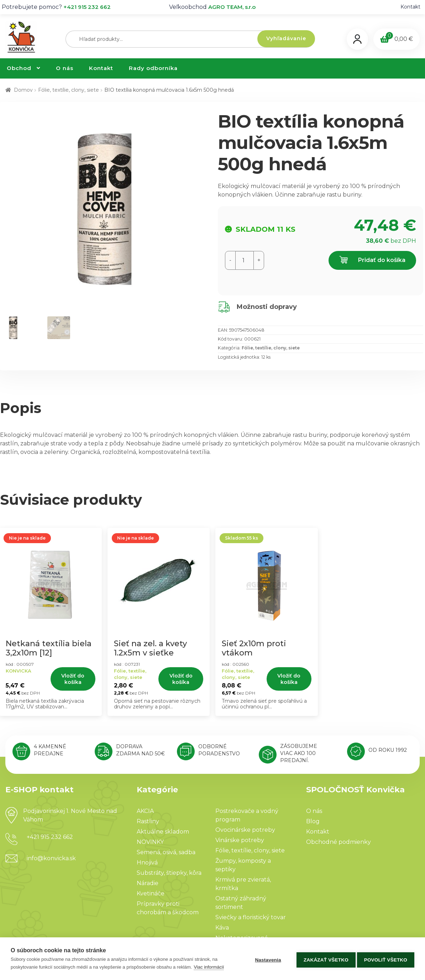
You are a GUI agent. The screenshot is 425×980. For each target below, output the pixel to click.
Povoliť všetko (386, 959)
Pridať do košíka (372, 260)
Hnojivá (147, 863)
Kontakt (410, 7)
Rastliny (148, 821)
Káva (222, 928)
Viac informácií (209, 967)
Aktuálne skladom (163, 832)
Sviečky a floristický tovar (251, 917)
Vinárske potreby (240, 840)
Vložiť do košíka (73, 679)
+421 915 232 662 (87, 7)
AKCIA (145, 811)
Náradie (148, 883)
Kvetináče (151, 893)
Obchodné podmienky (339, 842)
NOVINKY (150, 842)
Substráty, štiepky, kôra (169, 873)
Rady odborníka (153, 68)
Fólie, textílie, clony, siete (69, 90)
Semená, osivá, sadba (166, 852)
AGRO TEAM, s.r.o (232, 7)
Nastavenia (266, 959)
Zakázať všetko (324, 959)
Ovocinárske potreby (245, 830)
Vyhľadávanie (286, 38)
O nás (65, 68)
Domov (23, 90)
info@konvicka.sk (51, 858)
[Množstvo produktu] (245, 260)
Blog (313, 821)
